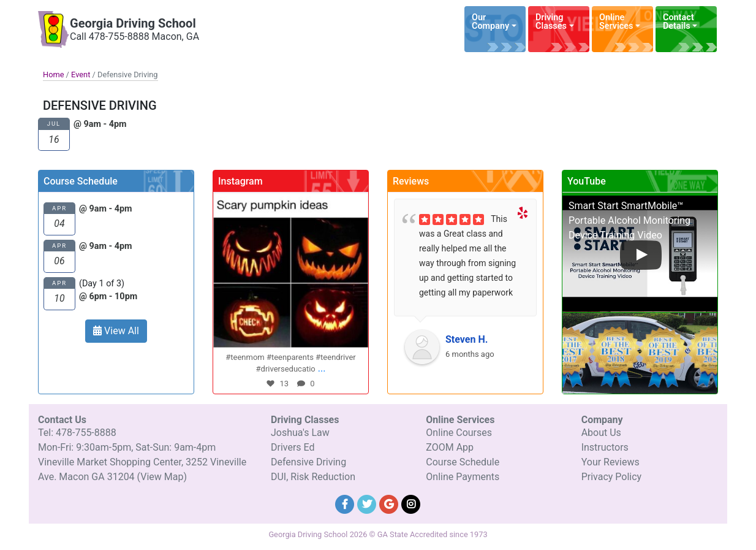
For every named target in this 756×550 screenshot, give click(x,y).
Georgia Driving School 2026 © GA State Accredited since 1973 (378, 534)
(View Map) (162, 477)
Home (53, 74)
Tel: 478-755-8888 (77, 433)
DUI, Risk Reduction (313, 477)
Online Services (616, 22)
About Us (601, 433)
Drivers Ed (293, 447)
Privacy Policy (612, 477)
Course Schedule (463, 462)
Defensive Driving (308, 462)
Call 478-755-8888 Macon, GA (134, 36)
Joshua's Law (300, 433)
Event (81, 74)
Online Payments (463, 477)
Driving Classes (551, 22)
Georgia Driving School (133, 23)
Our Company (490, 22)
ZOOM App (450, 447)
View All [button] (116, 331)
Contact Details (679, 22)
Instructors (605, 447)
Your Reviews (610, 462)
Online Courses (459, 433)
